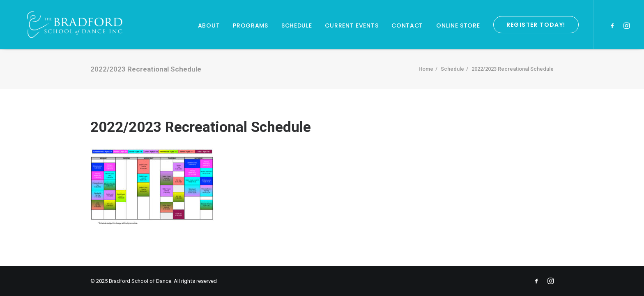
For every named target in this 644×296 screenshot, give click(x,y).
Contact (407, 25)
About (209, 25)
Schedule (297, 25)
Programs (251, 25)
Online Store (458, 25)
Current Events (352, 25)
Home (426, 69)
